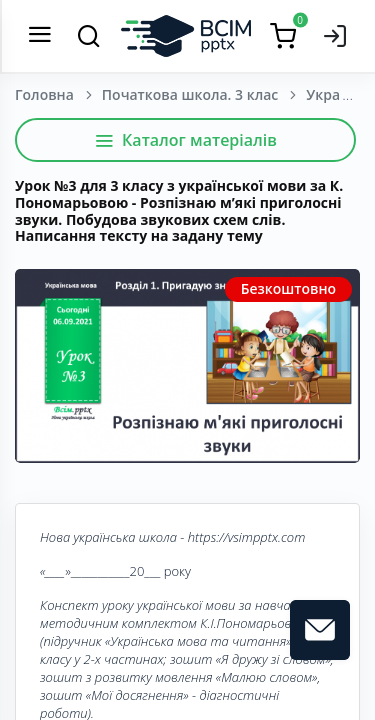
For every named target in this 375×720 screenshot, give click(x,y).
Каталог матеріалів (185, 140)
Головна (44, 94)
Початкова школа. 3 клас (190, 94)
